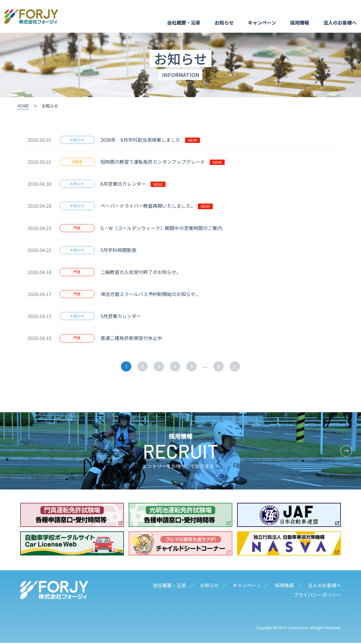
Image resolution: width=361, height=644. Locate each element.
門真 (77, 228)
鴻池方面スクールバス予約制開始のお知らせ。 (152, 294)
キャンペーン (262, 23)
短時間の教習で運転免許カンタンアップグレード (163, 162)
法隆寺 (77, 162)
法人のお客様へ (340, 23)
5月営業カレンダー (123, 316)
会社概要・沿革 (184, 23)
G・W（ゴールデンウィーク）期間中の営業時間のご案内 (164, 228)
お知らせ (224, 23)
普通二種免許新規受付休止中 (134, 338)
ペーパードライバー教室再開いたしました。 (157, 206)
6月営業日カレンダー (133, 184)
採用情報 (299, 23)
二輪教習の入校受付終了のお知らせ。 (142, 272)
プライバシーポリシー (317, 596)
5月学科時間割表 (121, 250)
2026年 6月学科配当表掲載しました (150, 140)
